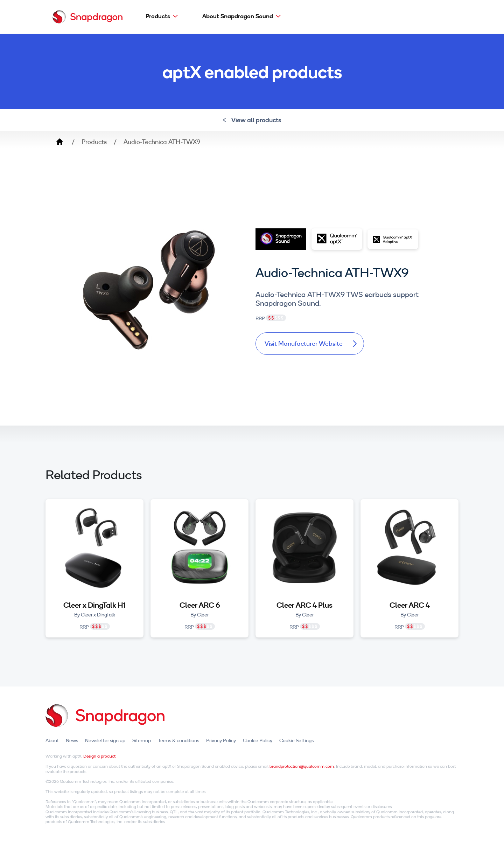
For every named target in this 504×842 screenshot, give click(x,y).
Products (158, 16)
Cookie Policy (258, 740)
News (72, 740)
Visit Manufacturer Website (311, 343)
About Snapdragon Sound (238, 16)
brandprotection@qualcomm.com (302, 766)
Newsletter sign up (105, 740)
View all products (252, 120)
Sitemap (142, 740)
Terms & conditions (178, 740)
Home (59, 142)
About (52, 740)
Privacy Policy (221, 740)
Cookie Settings (296, 740)
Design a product (99, 756)
